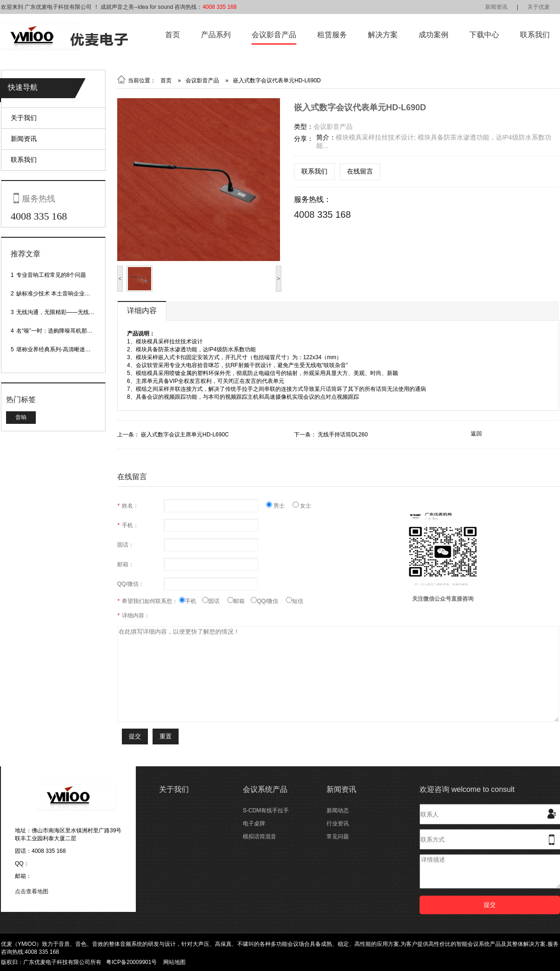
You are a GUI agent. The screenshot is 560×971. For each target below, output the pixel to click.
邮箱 (239, 601)
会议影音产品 (274, 35)
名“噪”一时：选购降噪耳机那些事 (57, 331)
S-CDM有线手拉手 (266, 810)
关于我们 (24, 118)
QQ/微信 (268, 601)
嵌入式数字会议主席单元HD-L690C (185, 435)
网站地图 (174, 962)
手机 (191, 601)
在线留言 (360, 171)
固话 (215, 601)
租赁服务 (332, 35)
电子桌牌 (254, 824)
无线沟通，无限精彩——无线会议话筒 (64, 312)
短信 (295, 601)
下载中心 (484, 35)
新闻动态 (338, 810)
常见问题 (338, 837)
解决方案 (383, 35)
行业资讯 (338, 824)
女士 (302, 506)
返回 (476, 434)
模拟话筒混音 (260, 837)
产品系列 (216, 35)
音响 (21, 417)
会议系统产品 (265, 789)
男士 (279, 506)
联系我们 (535, 35)
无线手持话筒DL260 (343, 435)
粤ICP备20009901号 (131, 962)
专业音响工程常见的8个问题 (51, 275)
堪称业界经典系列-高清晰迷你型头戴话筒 (67, 349)
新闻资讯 (496, 7)
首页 (173, 35)
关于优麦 (539, 7)
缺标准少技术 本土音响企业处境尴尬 (62, 294)
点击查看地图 (32, 891)
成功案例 (433, 35)
